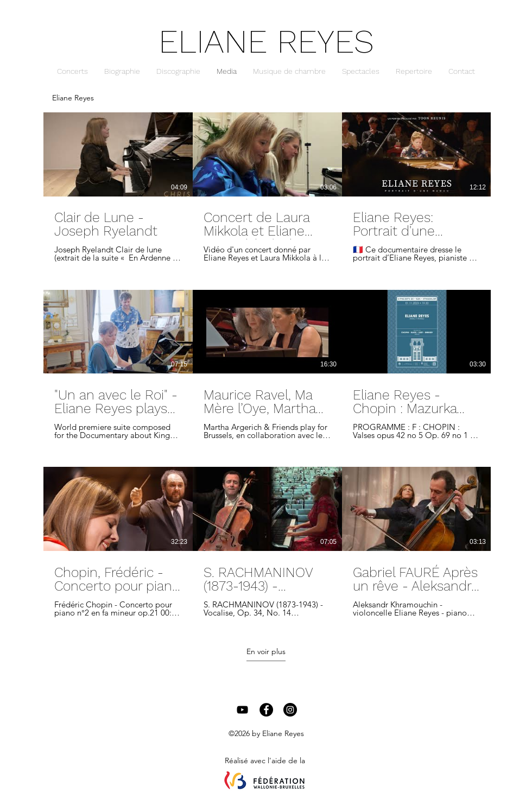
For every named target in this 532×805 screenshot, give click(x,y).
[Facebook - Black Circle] (266, 710)
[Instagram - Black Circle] (290, 710)
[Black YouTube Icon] (242, 710)
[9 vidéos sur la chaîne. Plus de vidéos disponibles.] (266, 365)
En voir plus (266, 651)
